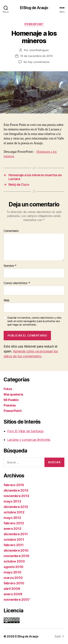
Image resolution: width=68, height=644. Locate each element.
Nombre (10, 266)
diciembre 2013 (16, 490)
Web (7, 300)
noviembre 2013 (16, 496)
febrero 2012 (14, 523)
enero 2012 (12, 529)
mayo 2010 (13, 572)
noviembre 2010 (17, 556)
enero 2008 (13, 594)
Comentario (11, 231)
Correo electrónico (17, 283)
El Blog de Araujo (34, 8)
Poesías (10, 405)
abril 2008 (12, 589)
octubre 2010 (14, 561)
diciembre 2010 (16, 550)
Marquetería (13, 394)
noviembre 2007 (17, 600)
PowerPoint (34, 24)
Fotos (8, 389)
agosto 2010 (14, 567)
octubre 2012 (14, 512)
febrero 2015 (14, 485)
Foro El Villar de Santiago (25, 431)
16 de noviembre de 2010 (36, 56)
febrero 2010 (14, 583)
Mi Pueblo (11, 400)
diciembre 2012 (16, 507)
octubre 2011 (14, 540)
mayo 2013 (12, 501)
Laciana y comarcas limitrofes (29, 440)
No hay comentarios (36, 62)
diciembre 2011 (16, 534)
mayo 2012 (12, 518)
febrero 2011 (14, 545)
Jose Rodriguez (39, 50)
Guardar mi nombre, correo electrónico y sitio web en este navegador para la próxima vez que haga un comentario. (34, 321)
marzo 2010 (13, 578)
